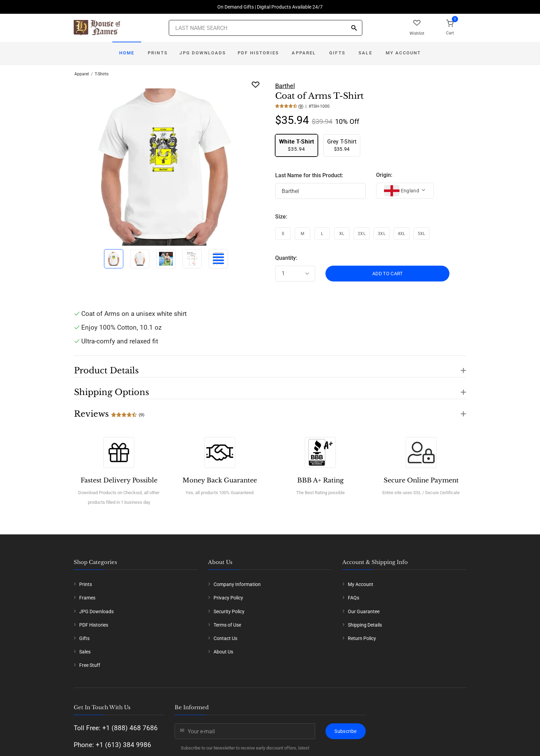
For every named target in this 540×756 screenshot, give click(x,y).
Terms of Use (227, 625)
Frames (87, 598)
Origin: (384, 175)
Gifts (337, 53)
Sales (85, 652)
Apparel (304, 53)
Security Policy (229, 611)
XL (342, 234)
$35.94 (297, 145)
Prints (158, 53)
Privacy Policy (228, 598)
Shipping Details (365, 625)
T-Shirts (102, 74)
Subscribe (345, 731)
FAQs (354, 598)
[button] (270, 366)
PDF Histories (258, 53)
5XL (422, 234)
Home (127, 53)
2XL (362, 234)
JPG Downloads (203, 53)
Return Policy (362, 638)
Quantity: (286, 258)
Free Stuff (90, 665)
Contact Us (225, 638)
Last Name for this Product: (309, 175)
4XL (402, 234)
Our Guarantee (364, 611)
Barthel (285, 86)
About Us (223, 652)
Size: (281, 217)
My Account (403, 53)
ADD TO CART (388, 274)
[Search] (354, 28)
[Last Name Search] (266, 28)
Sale (365, 53)
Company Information (237, 584)
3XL (382, 234)
